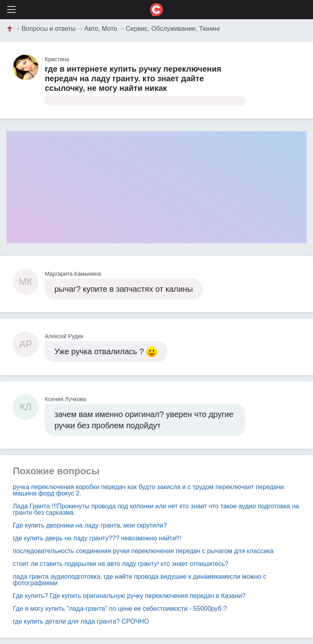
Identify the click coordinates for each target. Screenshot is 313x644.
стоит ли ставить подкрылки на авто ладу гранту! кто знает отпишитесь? (121, 564)
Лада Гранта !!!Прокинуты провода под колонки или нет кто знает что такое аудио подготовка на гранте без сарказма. (156, 509)
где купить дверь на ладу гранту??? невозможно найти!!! (97, 538)
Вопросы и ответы (49, 29)
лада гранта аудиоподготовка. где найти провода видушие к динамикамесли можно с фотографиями (139, 580)
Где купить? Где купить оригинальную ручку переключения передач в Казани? (129, 596)
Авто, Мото (101, 29)
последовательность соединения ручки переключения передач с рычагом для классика (143, 551)
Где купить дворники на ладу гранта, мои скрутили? (90, 525)
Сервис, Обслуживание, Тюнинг (173, 29)
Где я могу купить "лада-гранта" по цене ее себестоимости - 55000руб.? (120, 609)
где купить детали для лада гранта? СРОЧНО (81, 621)
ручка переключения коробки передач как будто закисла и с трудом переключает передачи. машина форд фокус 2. (149, 490)
